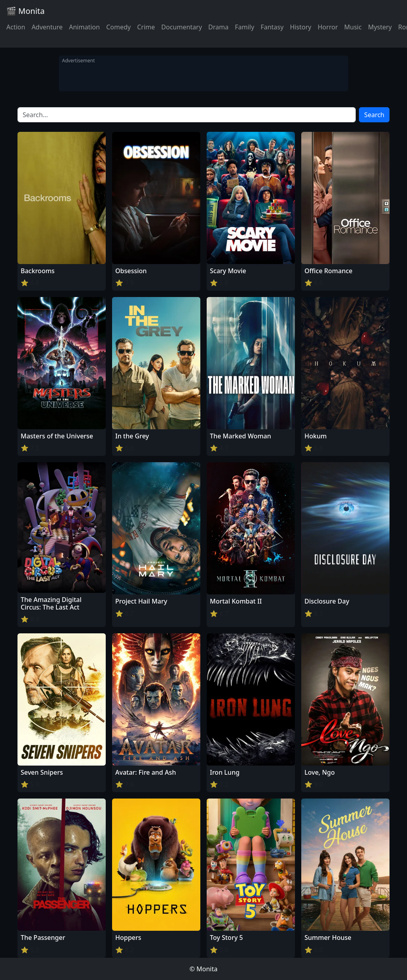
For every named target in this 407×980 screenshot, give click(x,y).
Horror (328, 27)
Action (16, 27)
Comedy (118, 27)
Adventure (47, 27)
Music (353, 27)
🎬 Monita (25, 11)
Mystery (380, 27)
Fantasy (272, 27)
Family (245, 27)
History (300, 27)
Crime (146, 27)
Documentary (182, 27)
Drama (218, 27)
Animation (84, 27)
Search (374, 115)
